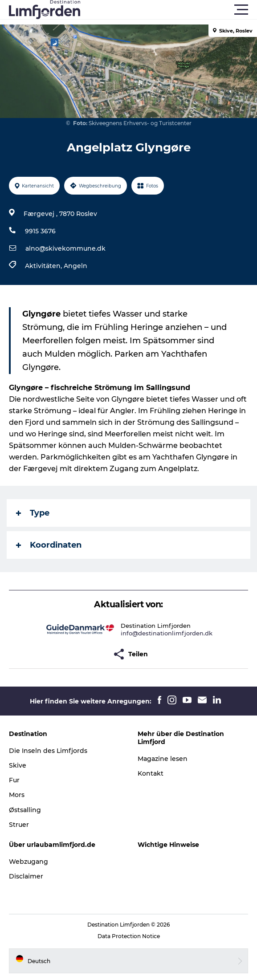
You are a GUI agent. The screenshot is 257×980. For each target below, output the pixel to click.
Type (33, 513)
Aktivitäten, (44, 266)
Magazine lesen (163, 759)
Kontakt (151, 773)
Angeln (75, 266)
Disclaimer (26, 876)
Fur (14, 780)
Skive (18, 765)
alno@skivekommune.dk (65, 248)
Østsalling (25, 810)
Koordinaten (49, 545)
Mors (17, 795)
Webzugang (29, 862)
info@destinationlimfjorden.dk (167, 633)
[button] (169, 10)
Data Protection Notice (129, 936)
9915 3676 (40, 231)
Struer (19, 825)
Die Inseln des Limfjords (48, 751)
